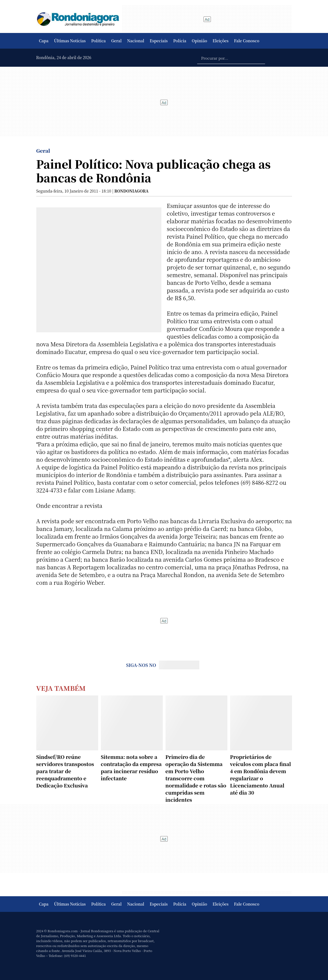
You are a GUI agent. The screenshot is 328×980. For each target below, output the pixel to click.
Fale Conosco (247, 41)
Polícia (180, 41)
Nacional (136, 41)
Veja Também (61, 688)
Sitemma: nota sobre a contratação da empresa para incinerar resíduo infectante (131, 767)
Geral (117, 41)
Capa (44, 41)
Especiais (159, 41)
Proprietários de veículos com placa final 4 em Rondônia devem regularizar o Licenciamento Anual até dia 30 (261, 775)
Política (99, 41)
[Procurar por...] (231, 58)
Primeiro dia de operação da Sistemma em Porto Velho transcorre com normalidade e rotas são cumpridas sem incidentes (196, 778)
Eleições (220, 41)
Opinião (200, 41)
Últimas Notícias (70, 41)
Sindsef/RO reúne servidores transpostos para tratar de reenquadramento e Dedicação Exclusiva (65, 771)
